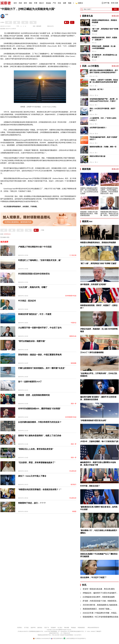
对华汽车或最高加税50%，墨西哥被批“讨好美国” (39, 409)
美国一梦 (74, 404)
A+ (25, 26)
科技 (59, 3)
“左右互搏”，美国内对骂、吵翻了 (33, 287)
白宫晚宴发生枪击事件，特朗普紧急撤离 (99, 597)
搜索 (115, 9)
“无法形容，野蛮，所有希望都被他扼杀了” (37, 463)
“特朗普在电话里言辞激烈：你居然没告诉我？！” (40, 489)
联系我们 (20, 628)
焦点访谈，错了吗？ (97, 89)
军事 (36, 3)
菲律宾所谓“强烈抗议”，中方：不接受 (35, 314)
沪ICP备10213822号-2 (23, 631)
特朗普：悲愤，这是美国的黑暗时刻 (34, 395)
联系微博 (53, 628)
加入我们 (60, 628)
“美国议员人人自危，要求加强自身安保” (36, 449)
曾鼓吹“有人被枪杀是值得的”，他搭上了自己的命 (40, 436)
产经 (54, 3)
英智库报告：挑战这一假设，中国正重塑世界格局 (40, 355)
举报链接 (73, 628)
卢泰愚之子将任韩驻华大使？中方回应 (35, 247)
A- (21, 26)
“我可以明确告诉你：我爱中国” (32, 341)
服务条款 (40, 628)
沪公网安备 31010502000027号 (42, 638)
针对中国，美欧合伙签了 (90, 486)
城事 (65, 3)
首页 (15, 3)
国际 (31, 3)
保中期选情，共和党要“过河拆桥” (93, 284)
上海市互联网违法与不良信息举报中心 (75, 638)
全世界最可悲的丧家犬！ (98, 128)
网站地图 (67, 628)
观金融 (48, 3)
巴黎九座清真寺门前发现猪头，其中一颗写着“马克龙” (42, 368)
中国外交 (74, 323)
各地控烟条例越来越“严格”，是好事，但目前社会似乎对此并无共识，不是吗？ (104, 100)
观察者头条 (73, 336)
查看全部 (115, 16)
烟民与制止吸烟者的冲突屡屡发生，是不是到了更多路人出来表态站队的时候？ (104, 71)
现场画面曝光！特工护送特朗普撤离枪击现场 (100, 617)
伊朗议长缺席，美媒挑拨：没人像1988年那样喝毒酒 (104, 47)
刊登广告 (47, 628)
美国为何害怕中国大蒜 (97, 156)
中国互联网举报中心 (57, 638)
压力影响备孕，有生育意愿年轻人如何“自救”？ (104, 56)
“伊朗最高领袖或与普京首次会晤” (93, 420)
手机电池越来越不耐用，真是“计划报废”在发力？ (104, 138)
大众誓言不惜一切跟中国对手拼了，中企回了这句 (40, 328)
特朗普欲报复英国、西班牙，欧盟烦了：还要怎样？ (104, 39)
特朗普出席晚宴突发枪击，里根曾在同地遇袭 (104, 21)
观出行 (42, 3)
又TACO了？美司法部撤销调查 (92, 352)
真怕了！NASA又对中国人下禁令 (32, 476)
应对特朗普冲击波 (71, 296)
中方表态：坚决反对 (27, 301)
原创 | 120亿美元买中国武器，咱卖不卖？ (102, 110)
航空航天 (74, 485)
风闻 (20, 3)
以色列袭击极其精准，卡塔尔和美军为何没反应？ (40, 422)
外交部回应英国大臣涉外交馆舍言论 (34, 274)
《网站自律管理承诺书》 (93, 628)
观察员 (79, 3)
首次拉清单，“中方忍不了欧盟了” (93, 577)
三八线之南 (73, 255)
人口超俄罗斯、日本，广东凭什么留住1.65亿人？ (103, 119)
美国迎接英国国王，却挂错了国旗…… (97, 609)
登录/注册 (114, 3)
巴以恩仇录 (73, 471)
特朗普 (74, 511)
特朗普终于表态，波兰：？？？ (32, 503)
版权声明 (33, 628)
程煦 (7, 15)
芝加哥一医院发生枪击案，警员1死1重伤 (99, 589)
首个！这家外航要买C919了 (30, 382)
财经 (25, 3)
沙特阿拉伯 (7, 234)
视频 (70, 3)
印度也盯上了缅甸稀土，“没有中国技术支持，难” (40, 260)
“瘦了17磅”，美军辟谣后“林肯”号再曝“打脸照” (105, 30)
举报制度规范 (81, 628)
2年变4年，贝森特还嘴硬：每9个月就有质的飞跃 (99, 441)
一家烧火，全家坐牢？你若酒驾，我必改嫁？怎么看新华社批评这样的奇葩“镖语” (104, 81)
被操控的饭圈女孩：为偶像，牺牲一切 (103, 147)
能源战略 (74, 363)
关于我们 (26, 628)
